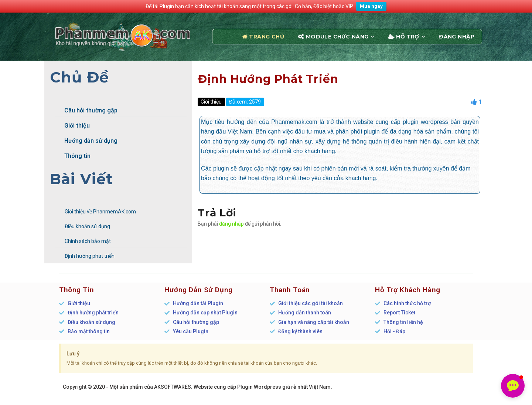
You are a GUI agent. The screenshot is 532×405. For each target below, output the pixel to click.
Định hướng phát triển (90, 256)
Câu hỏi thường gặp (86, 110)
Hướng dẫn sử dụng (86, 141)
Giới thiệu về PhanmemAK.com (100, 212)
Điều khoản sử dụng (87, 226)
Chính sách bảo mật (88, 241)
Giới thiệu (73, 126)
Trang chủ (267, 37)
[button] (513, 386)
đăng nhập (231, 224)
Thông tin (73, 156)
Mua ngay (371, 6)
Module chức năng (337, 37)
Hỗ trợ (408, 37)
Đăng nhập (457, 37)
